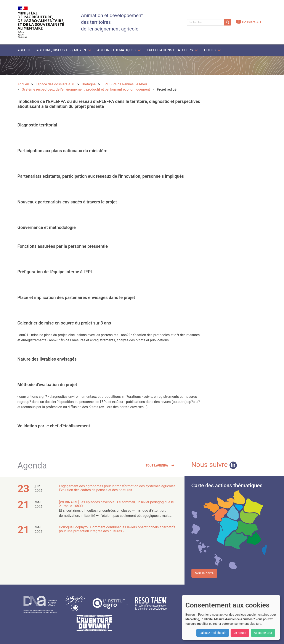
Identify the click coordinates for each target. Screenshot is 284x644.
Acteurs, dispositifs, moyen (61, 50)
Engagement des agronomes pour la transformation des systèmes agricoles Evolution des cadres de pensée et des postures (117, 488)
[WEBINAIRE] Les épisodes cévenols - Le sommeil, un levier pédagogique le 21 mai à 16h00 (116, 504)
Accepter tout (263, 633)
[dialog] (231, 617)
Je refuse (240, 633)
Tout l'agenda (157, 465)
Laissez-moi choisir (213, 633)
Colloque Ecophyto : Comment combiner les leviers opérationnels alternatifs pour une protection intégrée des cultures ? (117, 529)
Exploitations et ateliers (170, 50)
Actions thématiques (116, 50)
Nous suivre (214, 465)
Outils (210, 50)
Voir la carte (204, 573)
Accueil (24, 50)
